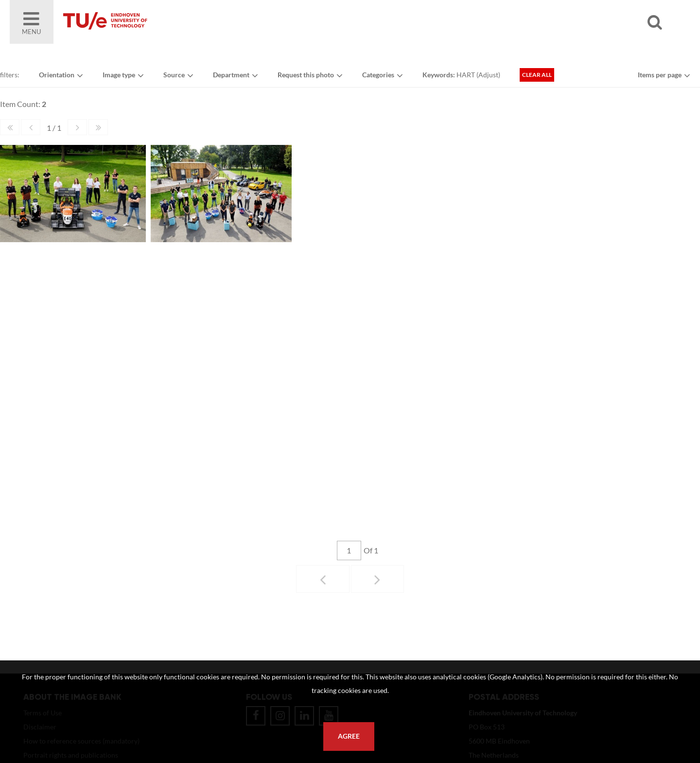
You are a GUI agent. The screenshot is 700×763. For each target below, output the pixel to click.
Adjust (488, 75)
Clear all (537, 75)
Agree (349, 736)
